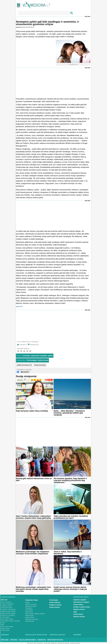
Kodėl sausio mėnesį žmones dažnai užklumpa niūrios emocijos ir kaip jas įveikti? (70, 589)
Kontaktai (42, 640)
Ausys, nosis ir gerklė (7, 627)
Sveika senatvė (55, 607)
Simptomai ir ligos (32, 600)
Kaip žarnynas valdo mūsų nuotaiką (32, 411)
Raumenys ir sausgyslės (8, 615)
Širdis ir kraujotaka (6, 602)
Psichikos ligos (5, 630)
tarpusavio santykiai (39, 356)
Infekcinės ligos (30, 621)
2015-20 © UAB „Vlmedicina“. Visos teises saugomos (42, 643)
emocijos (26, 356)
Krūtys (3, 623)
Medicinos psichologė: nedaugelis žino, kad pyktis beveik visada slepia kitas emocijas (34, 589)
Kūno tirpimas (29, 610)
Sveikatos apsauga (57, 635)
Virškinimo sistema (6, 606)
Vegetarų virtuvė (79, 609)
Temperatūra (29, 608)
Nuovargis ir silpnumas (32, 619)
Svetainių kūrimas (75, 643)
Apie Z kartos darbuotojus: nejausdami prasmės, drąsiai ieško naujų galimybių (33, 517)
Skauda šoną (29, 612)
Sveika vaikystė (55, 602)
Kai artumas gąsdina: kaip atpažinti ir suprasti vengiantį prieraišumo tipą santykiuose (70, 480)
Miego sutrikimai (30, 617)
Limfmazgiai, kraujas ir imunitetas (11, 621)
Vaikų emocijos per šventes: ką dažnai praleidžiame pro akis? (71, 517)
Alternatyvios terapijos (81, 602)
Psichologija (32, 360)
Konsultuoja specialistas (36, 635)
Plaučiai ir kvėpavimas (7, 604)
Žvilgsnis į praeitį (55, 605)
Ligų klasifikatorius (27, 640)
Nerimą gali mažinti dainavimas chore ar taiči (34, 479)
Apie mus (14, 640)
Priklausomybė (29, 616)
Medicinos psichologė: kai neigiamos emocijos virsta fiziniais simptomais (32, 553)
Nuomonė (77, 635)
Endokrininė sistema (7, 608)
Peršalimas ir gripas (31, 606)
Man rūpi (4, 600)
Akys (3, 625)
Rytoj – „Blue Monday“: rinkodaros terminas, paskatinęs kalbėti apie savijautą (69, 413)
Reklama (87, 17)
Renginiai (5, 635)
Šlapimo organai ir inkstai (8, 612)
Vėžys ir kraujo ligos (31, 604)
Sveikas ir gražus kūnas (82, 607)
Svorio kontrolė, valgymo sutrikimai (35, 614)
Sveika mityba (78, 605)
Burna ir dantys (5, 628)
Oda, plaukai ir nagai (7, 619)
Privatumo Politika (55, 640)
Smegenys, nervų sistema (8, 610)
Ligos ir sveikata (8, 597)
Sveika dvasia (43, 360)
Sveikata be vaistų (81, 597)
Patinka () (23, 345)
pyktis (50, 356)
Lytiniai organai (5, 617)
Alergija (27, 602)
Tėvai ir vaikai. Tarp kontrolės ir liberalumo (68, 553)
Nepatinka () (34, 345)
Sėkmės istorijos (79, 617)
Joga (75, 612)
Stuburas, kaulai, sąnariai (8, 613)
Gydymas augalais (80, 600)
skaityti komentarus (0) (24, 365)
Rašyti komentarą (40, 365)
